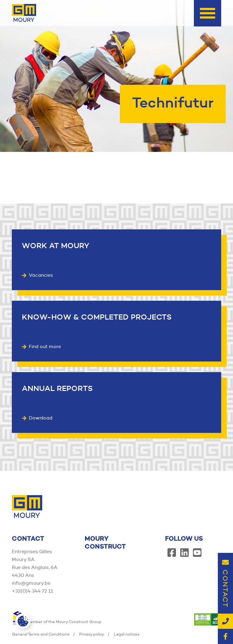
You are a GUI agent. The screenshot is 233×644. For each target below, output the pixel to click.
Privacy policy (92, 634)
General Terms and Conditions (41, 634)
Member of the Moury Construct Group (57, 622)
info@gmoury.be (31, 583)
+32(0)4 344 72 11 (32, 591)
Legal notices (127, 634)
